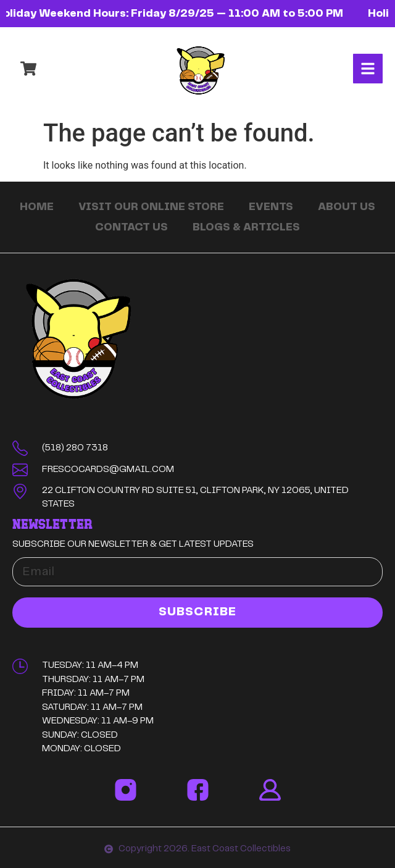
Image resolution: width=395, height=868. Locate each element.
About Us (347, 207)
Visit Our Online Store (151, 207)
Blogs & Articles (246, 227)
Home (37, 207)
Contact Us (131, 227)
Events (271, 207)
